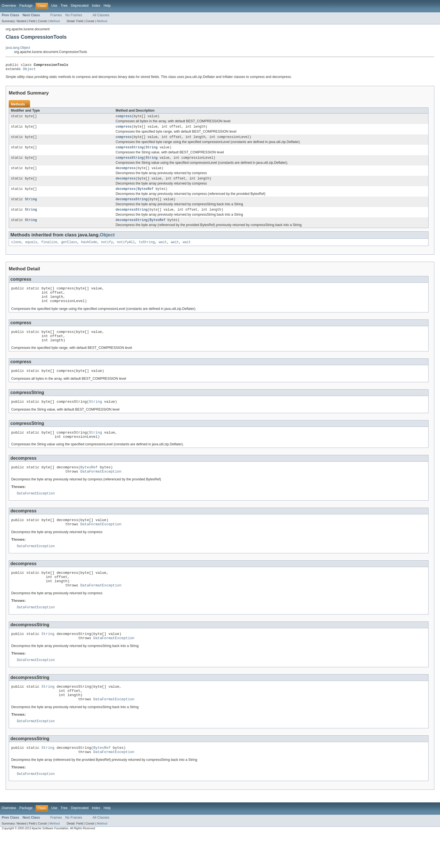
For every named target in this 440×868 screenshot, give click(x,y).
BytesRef (145, 195)
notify (107, 250)
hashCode (89, 250)
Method (54, 21)
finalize (49, 250)
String (152, 151)
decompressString (132, 206)
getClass (69, 250)
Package (26, 6)
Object (29, 70)
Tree (64, 6)
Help (107, 6)
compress (124, 118)
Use (54, 6)
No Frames (74, 15)
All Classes (101, 15)
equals (31, 250)
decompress (126, 173)
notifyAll (126, 250)
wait (163, 250)
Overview (9, 6)
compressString (130, 151)
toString (147, 250)
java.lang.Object (18, 48)
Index (96, 6)
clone (16, 250)
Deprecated (80, 6)
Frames (56, 15)
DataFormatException (101, 491)
